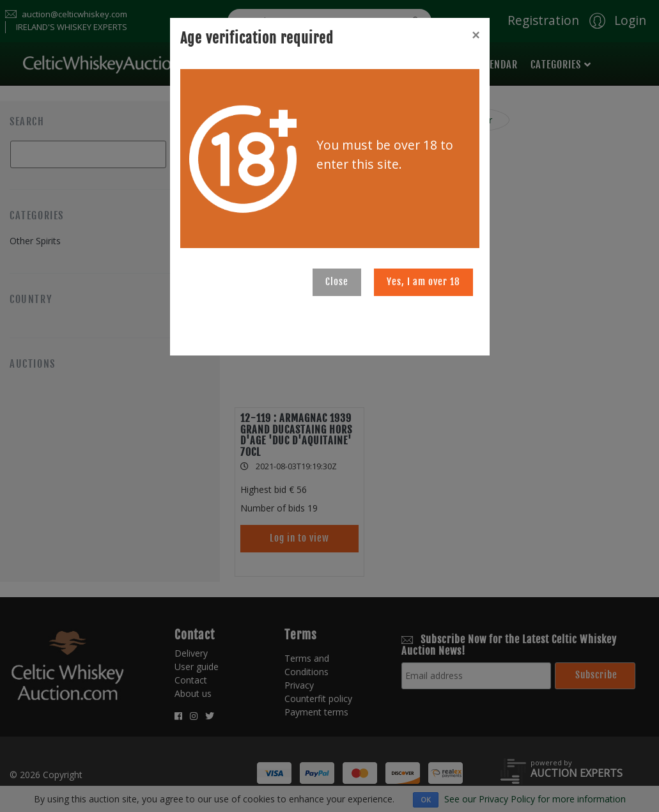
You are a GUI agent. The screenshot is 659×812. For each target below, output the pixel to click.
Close (337, 282)
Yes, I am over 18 (423, 282)
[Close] (476, 35)
